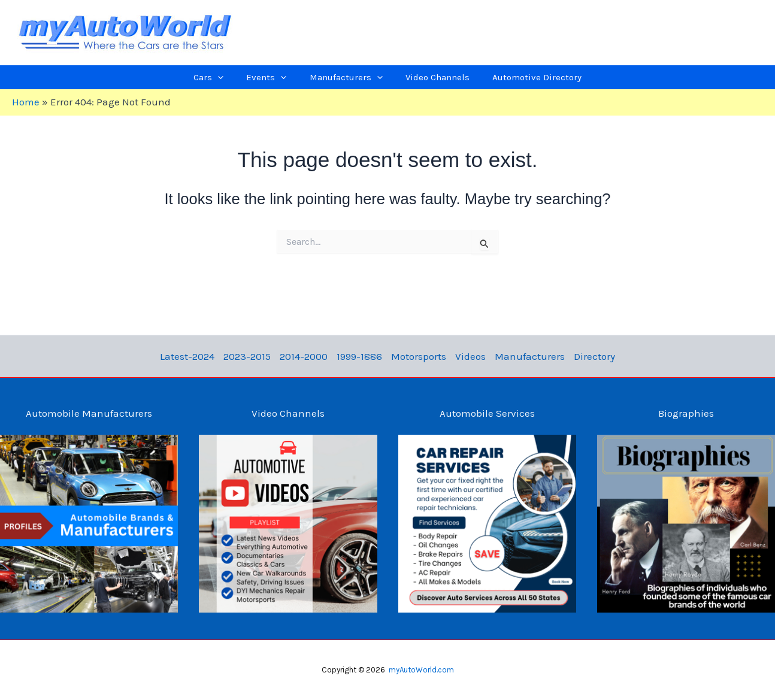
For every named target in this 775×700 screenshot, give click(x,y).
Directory (584, 356)
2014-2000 (308, 356)
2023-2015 (255, 356)
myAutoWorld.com (421, 670)
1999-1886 (361, 356)
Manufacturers (523, 356)
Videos (466, 356)
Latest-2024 (198, 356)
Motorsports (417, 356)
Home (26, 102)
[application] (240, 77)
